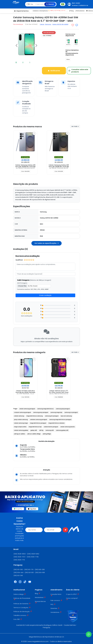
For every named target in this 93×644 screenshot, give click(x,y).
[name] (34, 529)
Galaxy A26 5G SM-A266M (60, 24)
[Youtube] (30, 582)
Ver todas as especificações (46, 243)
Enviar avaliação (45, 295)
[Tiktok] (26, 582)
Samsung (48, 24)
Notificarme (54, 70)
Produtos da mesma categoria (33, 351)
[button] (17, 46)
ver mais (75, 126)
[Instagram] (21, 582)
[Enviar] (65, 529)
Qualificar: (19, 259)
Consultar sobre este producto (77, 70)
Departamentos (21, 11)
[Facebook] (16, 582)
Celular (42, 24)
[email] (53, 529)
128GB (68, 59)
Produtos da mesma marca (31, 126)
